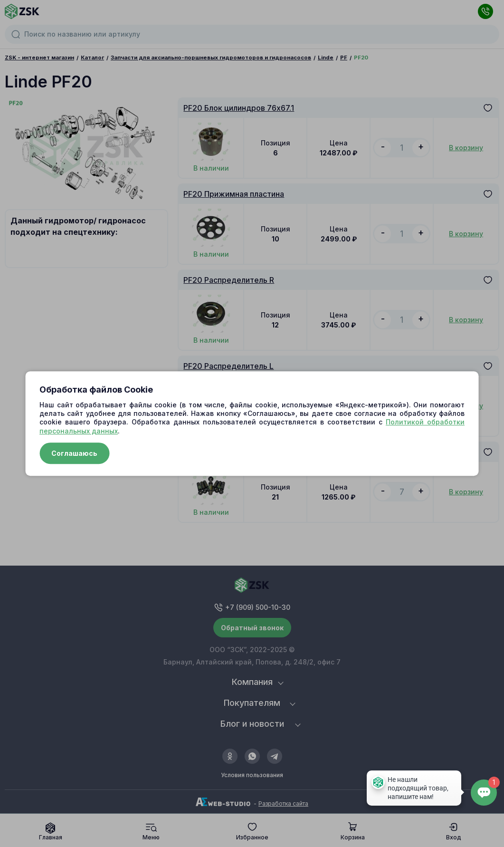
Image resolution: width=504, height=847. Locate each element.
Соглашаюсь (74, 453)
